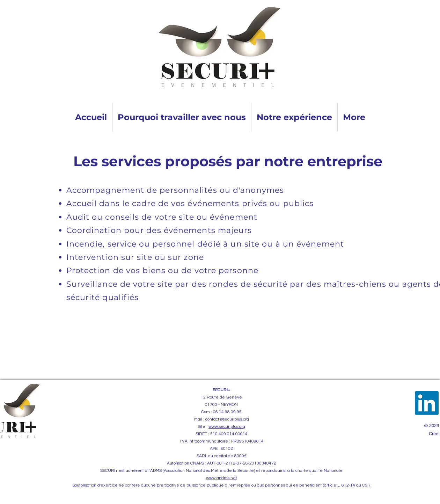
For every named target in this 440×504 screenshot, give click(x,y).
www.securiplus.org (227, 427)
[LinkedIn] (427, 403)
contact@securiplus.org (227, 419)
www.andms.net (222, 478)
